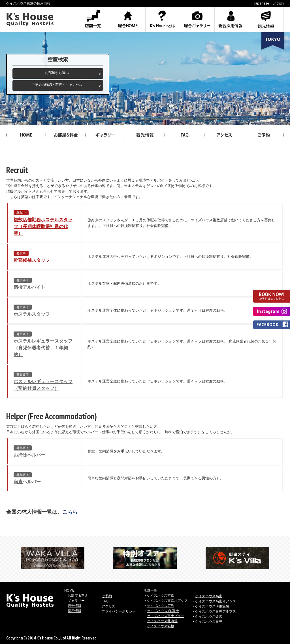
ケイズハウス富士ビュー (166, 616)
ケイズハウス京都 (161, 596)
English (278, 3)
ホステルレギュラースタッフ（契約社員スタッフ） (43, 385)
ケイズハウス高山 (209, 596)
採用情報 (74, 611)
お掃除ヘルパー (29, 455)
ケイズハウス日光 (209, 622)
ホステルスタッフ (32, 314)
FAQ (105, 601)
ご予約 (107, 596)
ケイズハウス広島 (161, 606)
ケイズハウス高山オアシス (216, 601)
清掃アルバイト (29, 287)
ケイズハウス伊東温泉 (212, 606)
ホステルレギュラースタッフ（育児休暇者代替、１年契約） (43, 348)
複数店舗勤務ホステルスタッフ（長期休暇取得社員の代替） (43, 227)
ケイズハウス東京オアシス (167, 601)
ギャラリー (76, 601)
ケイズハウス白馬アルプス (216, 611)
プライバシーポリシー (119, 611)
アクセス (108, 606)
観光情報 (74, 606)
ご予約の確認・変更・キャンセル (57, 85)
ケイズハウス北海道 (162, 621)
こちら (70, 512)
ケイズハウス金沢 (209, 617)
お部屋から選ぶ (57, 73)
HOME (69, 590)
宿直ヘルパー (27, 482)
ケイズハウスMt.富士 (163, 611)
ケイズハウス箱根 (161, 626)
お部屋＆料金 (78, 596)
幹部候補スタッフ (32, 260)
